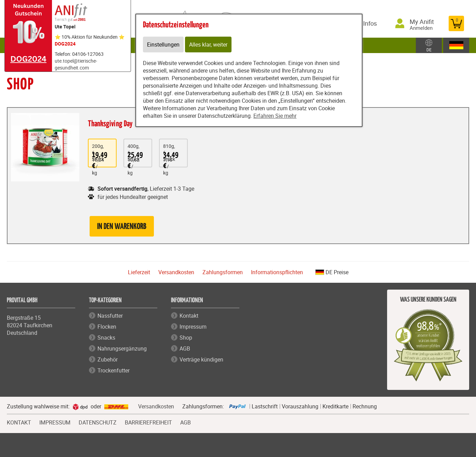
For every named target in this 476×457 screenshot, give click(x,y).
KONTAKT (19, 422)
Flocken (107, 327)
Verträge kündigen (201, 359)
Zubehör (108, 359)
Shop (186, 338)
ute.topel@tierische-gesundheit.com (76, 64)
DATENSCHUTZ (98, 422)
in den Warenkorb (122, 227)
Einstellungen (163, 45)
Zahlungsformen (223, 272)
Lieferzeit (139, 272)
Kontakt (189, 316)
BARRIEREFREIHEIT (148, 422)
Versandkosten (176, 272)
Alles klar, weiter (208, 45)
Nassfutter (110, 316)
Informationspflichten (277, 272)
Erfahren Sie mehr (275, 116)
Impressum (193, 327)
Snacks (106, 338)
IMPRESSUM (55, 422)
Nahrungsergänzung (122, 348)
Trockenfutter (114, 370)
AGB (185, 348)
